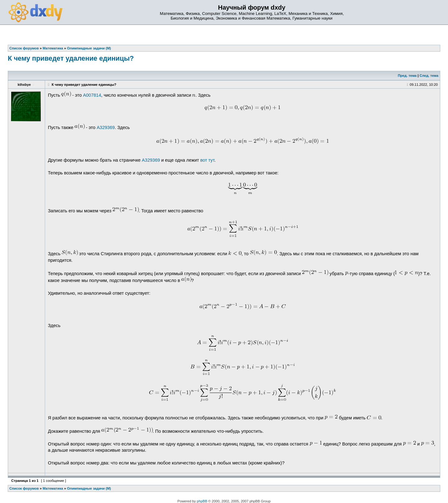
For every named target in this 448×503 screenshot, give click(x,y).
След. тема (429, 76)
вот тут (207, 160)
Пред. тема (407, 76)
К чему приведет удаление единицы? (71, 58)
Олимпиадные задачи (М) (89, 488)
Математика (53, 488)
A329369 (106, 127)
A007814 (92, 95)
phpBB (202, 501)
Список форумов (24, 488)
